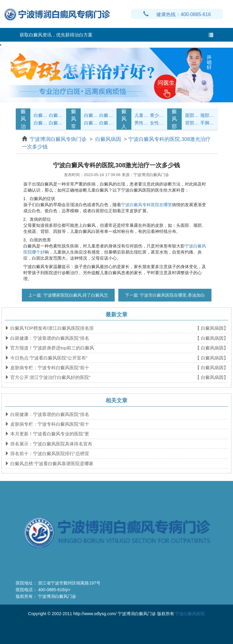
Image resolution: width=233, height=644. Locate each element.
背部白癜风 (192, 123)
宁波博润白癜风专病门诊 (59, 139)
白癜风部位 (174, 119)
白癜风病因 (41, 123)
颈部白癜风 (207, 115)
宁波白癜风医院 (190, 614)
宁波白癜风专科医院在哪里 (147, 205)
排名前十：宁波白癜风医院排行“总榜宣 (49, 453)
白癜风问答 (91, 123)
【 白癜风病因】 (212, 328)
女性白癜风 (157, 123)
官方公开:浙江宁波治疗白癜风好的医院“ (50, 377)
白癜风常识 (74, 119)
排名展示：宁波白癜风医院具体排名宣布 (51, 444)
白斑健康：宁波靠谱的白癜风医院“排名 (49, 338)
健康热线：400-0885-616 (177, 14)
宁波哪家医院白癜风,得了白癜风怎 (75, 295)
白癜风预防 (106, 123)
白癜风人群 (124, 119)
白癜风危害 (56, 123)
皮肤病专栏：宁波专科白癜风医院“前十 (49, 368)
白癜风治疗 (23, 119)
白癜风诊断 (56, 115)
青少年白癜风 (157, 115)
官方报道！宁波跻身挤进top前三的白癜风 (52, 348)
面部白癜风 (192, 115)
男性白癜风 (141, 123)
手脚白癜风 (207, 123)
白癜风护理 (91, 115)
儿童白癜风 (141, 115)
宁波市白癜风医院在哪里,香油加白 (172, 295)
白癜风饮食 (106, 115)
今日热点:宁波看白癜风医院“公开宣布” (48, 358)
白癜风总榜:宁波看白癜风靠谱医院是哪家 (51, 463)
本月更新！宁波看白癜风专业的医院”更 (49, 434)
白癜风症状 (41, 115)
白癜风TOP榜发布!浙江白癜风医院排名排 (51, 328)
